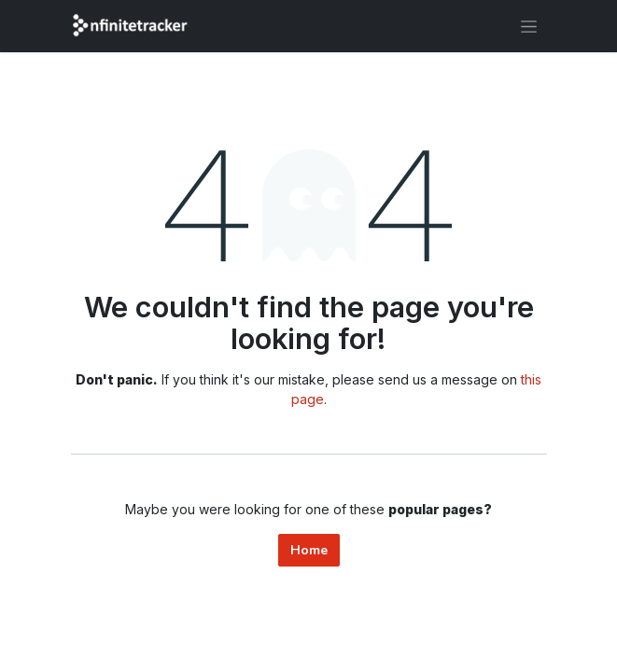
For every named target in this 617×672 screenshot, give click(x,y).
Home (309, 550)
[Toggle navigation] (529, 26)
